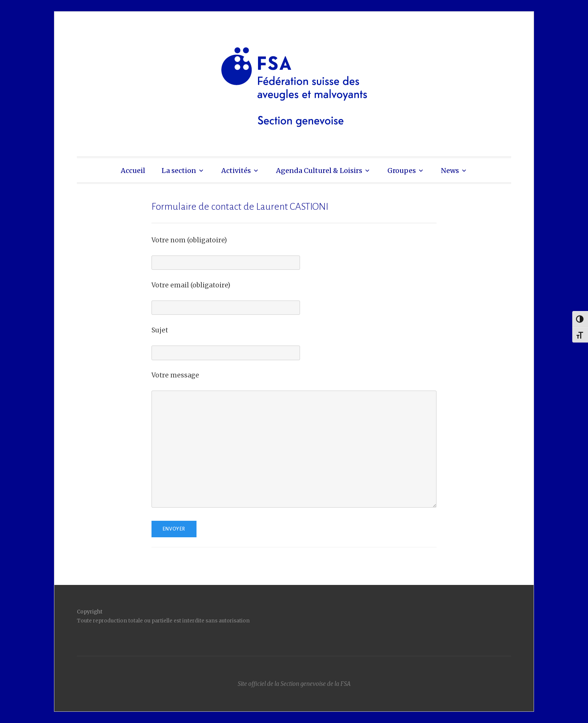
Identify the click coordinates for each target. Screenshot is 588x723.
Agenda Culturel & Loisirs (319, 171)
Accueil (133, 171)
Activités (236, 171)
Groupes (402, 171)
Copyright (90, 612)
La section (179, 171)
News (450, 171)
